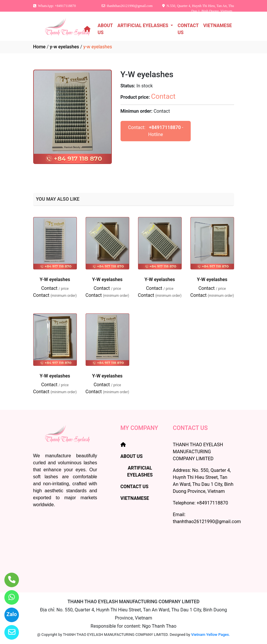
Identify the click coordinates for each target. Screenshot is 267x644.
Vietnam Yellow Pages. (211, 635)
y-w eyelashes (64, 47)
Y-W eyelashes (55, 279)
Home (39, 47)
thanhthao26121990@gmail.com (207, 522)
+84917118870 (165, 127)
